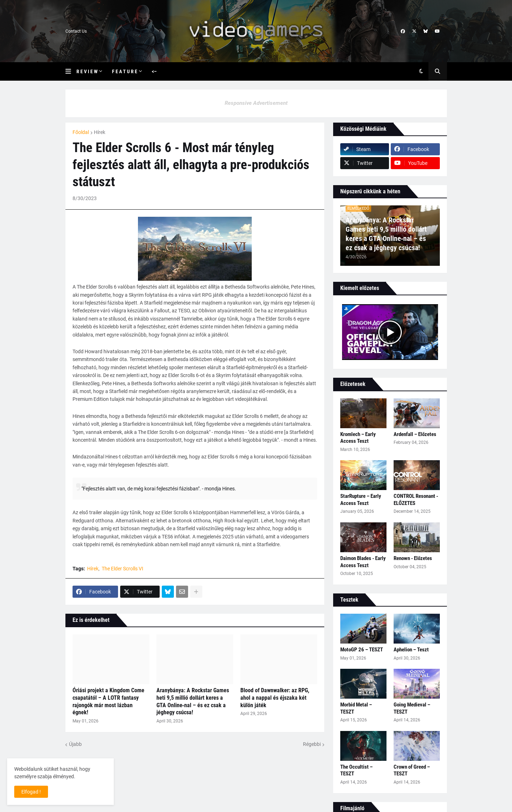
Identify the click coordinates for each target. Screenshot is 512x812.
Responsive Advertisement (256, 103)
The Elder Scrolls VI (122, 569)
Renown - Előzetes (413, 558)
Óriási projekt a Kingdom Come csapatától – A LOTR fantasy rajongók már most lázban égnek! (108, 701)
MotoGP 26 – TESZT (362, 650)
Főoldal (81, 132)
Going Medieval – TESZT (412, 708)
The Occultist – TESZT (356, 770)
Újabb (75, 744)
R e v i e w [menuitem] (87, 71)
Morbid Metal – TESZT (356, 708)
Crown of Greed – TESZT (412, 770)
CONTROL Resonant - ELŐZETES (416, 500)
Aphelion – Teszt (411, 650)
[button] (71, 71)
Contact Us (76, 31)
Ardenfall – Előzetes (415, 434)
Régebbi (312, 744)
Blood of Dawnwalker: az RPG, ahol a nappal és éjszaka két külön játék (275, 698)
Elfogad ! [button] (31, 792)
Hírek (100, 132)
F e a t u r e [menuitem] (125, 71)
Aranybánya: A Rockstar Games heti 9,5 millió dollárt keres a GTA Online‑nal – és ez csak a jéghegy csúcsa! (193, 701)
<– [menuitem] (154, 71)
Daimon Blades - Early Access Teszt (363, 562)
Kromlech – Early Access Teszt (358, 438)
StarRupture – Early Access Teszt (361, 500)
